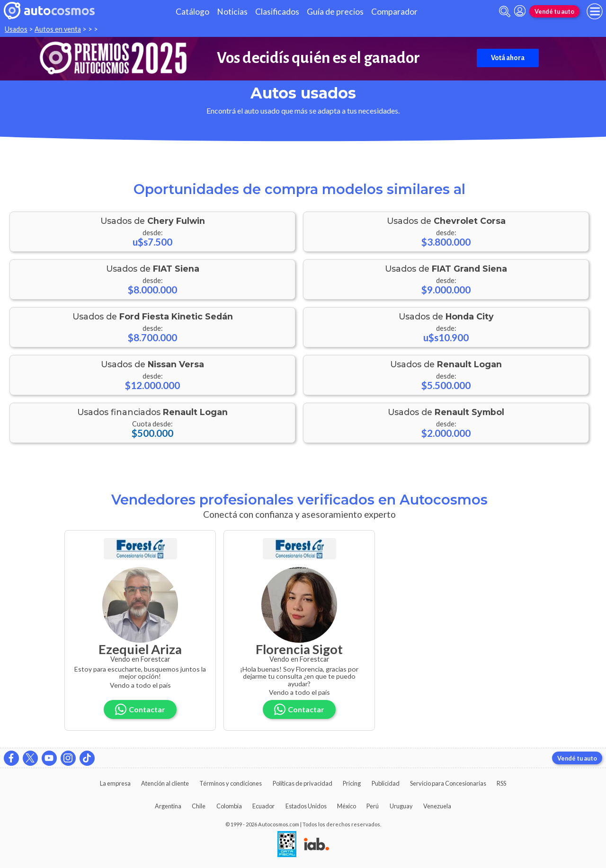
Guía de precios (335, 12)
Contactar (140, 709)
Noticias (232, 12)
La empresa (115, 783)
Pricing (352, 783)
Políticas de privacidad (303, 783)
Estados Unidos (306, 806)
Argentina (168, 806)
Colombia (229, 806)
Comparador (394, 12)
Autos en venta (58, 29)
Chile (199, 806)
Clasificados (277, 12)
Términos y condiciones (231, 783)
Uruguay (401, 806)
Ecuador (263, 806)
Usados (16, 29)
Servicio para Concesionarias (448, 783)
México (347, 806)
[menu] (595, 11)
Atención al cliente (165, 783)
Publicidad (386, 783)
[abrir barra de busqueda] (505, 12)
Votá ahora (508, 58)
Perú (373, 806)
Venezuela (437, 806)
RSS (501, 783)
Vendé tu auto (554, 11)
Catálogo (192, 12)
